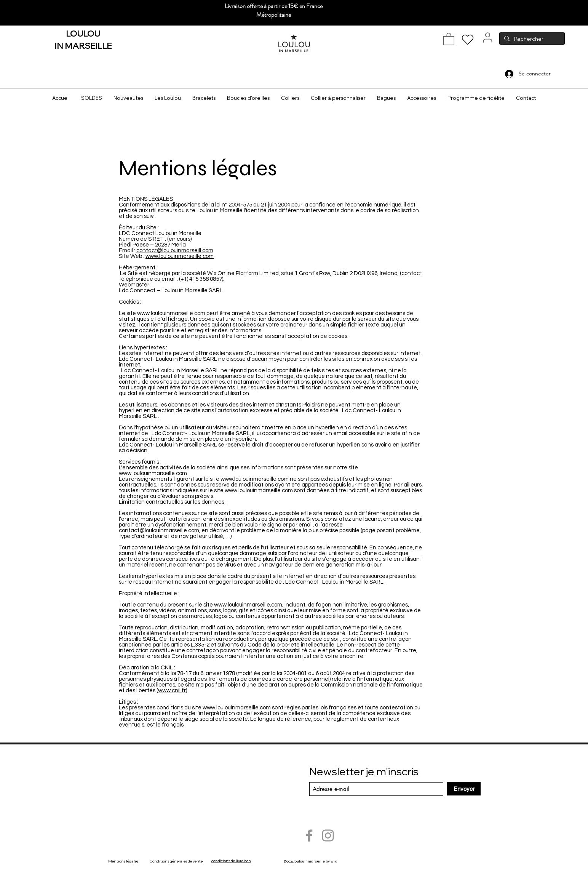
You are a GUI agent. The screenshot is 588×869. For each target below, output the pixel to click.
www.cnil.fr (172, 691)
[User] (488, 37)
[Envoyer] (464, 789)
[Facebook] (309, 835)
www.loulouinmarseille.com (180, 256)
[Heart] (468, 40)
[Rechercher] (531, 39)
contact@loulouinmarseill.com (175, 250)
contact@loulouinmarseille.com (159, 531)
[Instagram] (328, 835)
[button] (449, 39)
